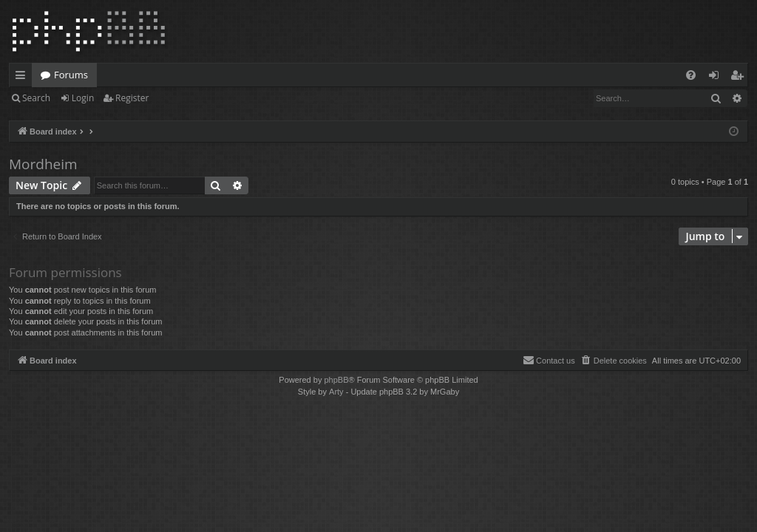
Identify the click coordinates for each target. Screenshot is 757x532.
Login (83, 98)
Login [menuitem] (717, 78)
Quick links (23, 78)
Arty (336, 392)
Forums (71, 75)
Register (132, 98)
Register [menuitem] (740, 78)
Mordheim (43, 164)
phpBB (336, 380)
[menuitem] (691, 75)
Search (36, 98)
